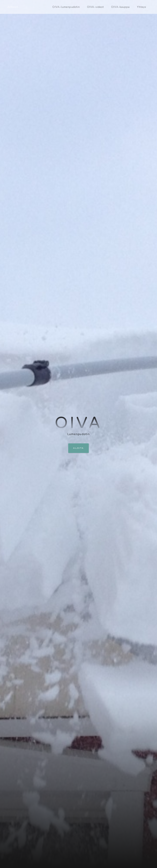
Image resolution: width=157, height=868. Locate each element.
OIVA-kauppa (120, 7)
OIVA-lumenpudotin (66, 7)
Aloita (78, 448)
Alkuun (13, 7)
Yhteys (142, 7)
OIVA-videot (95, 7)
